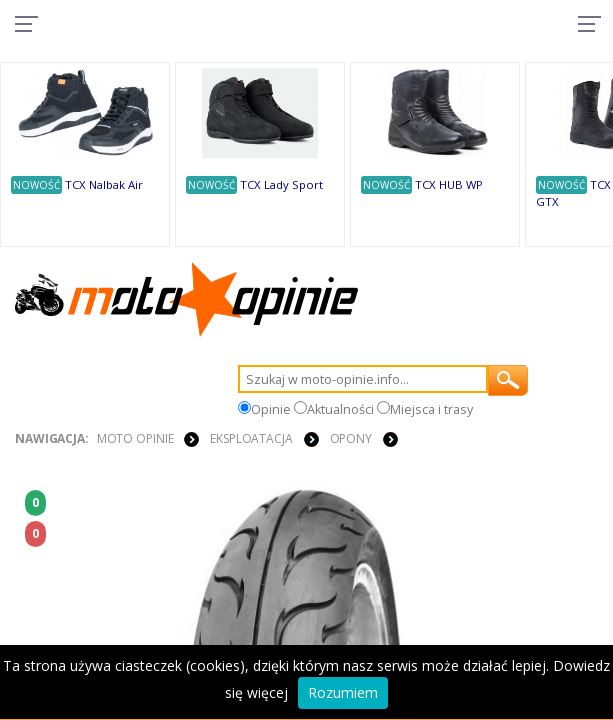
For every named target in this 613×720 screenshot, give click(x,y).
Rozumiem (343, 692)
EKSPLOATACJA (251, 438)
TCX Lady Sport (281, 184)
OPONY (351, 438)
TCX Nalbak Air (104, 184)
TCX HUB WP (449, 184)
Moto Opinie (135, 438)
